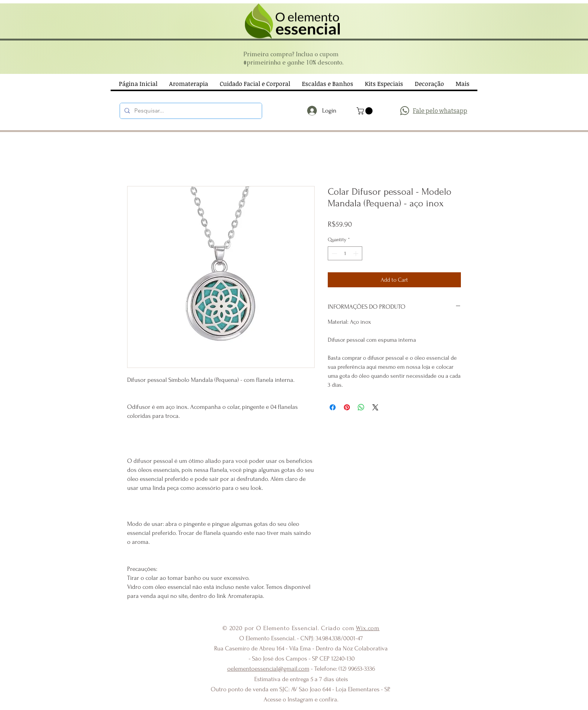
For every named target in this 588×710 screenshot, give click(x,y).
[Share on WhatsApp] (361, 407)
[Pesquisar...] (190, 111)
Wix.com (368, 628)
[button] (365, 111)
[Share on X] (375, 407)
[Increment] (356, 253)
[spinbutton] (345, 253)
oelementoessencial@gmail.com (268, 669)
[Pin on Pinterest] (347, 407)
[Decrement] (334, 253)
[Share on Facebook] (333, 407)
